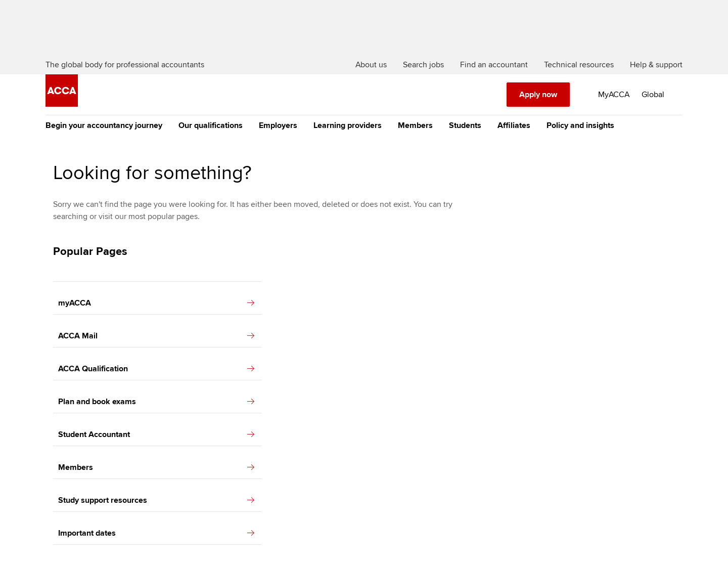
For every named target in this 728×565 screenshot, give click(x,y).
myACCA (156, 303)
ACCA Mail (156, 336)
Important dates (156, 533)
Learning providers (348, 125)
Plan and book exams (156, 402)
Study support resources (156, 500)
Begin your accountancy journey (104, 125)
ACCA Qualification (156, 369)
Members (415, 125)
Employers (278, 125)
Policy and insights (580, 125)
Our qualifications (211, 125)
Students (465, 125)
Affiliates (514, 125)
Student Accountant (156, 434)
